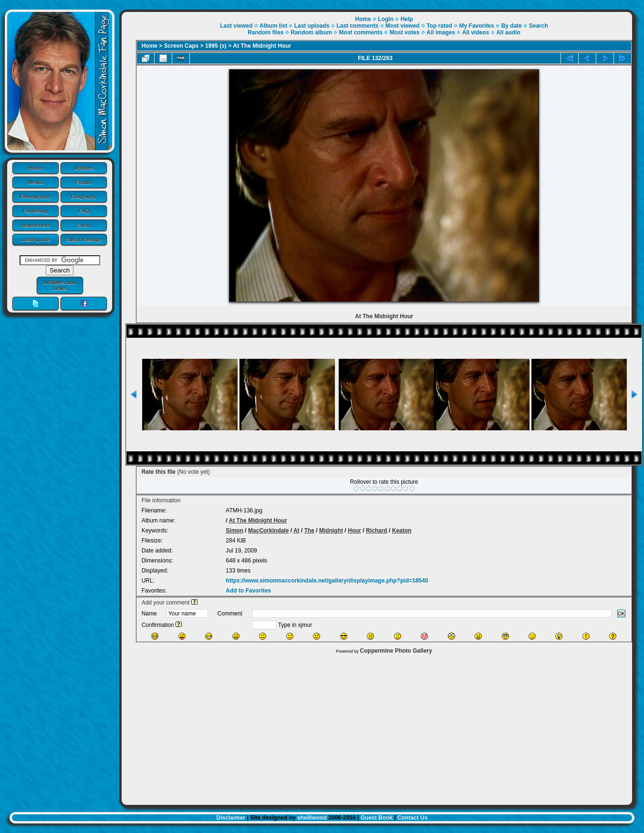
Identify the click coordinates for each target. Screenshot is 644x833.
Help (407, 19)
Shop (84, 225)
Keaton (402, 531)
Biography (84, 197)
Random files (265, 32)
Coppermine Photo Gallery (396, 651)
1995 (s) (216, 46)
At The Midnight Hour (262, 46)
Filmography (35, 197)
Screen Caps (182, 46)
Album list (273, 26)
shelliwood (312, 818)
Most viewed (402, 26)
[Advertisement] (377, 727)
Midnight (331, 531)
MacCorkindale (268, 531)
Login (386, 19)
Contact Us (412, 818)
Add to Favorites (248, 591)
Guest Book (377, 818)
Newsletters (35, 225)
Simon (234, 531)
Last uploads (312, 26)
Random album (311, 32)
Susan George (84, 239)
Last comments (357, 26)
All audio (508, 32)
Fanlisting (35, 211)
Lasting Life (35, 239)
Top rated (439, 26)
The (309, 531)
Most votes (405, 32)
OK (622, 614)
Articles (84, 168)
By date (512, 26)
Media (36, 182)
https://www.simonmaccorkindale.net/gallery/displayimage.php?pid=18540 (327, 581)
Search (539, 26)
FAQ (84, 211)
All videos (476, 32)
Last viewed (236, 26)
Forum (84, 182)
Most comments (361, 32)
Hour (354, 531)
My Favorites (477, 26)
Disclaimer (231, 818)
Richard (377, 531)
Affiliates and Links (59, 285)
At (296, 531)
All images (441, 32)
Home (36, 168)
